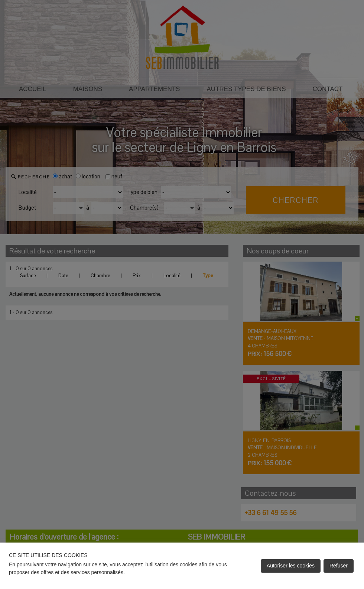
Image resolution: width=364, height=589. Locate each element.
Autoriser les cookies (291, 566)
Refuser (339, 566)
